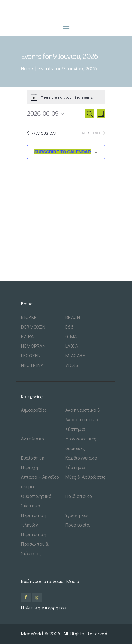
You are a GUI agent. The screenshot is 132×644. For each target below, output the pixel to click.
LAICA (72, 346)
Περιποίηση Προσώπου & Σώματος (35, 544)
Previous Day (42, 133)
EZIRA (27, 336)
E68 (70, 327)
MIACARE (75, 355)
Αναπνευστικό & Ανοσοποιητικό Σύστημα (83, 419)
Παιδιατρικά (79, 496)
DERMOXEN (33, 327)
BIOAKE (29, 317)
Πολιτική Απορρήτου (43, 607)
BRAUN (73, 317)
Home (27, 68)
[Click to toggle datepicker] (45, 114)
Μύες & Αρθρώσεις (86, 477)
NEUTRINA (32, 365)
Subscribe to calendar (63, 152)
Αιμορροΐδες (34, 410)
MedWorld (33, 633)
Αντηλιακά (33, 438)
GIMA (71, 336)
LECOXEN (31, 355)
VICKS (72, 365)
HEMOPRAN (33, 346)
